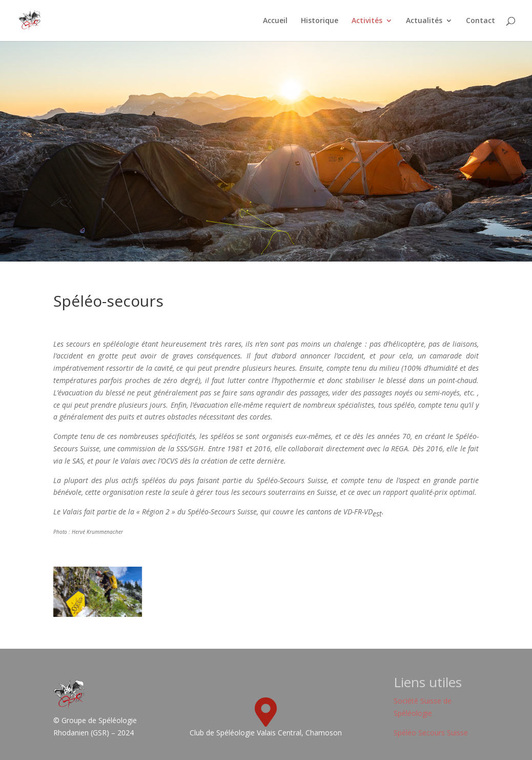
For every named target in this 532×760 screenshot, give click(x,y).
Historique (320, 21)
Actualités (424, 21)
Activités (367, 21)
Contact (480, 21)
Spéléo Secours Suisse (431, 733)
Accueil (275, 21)
